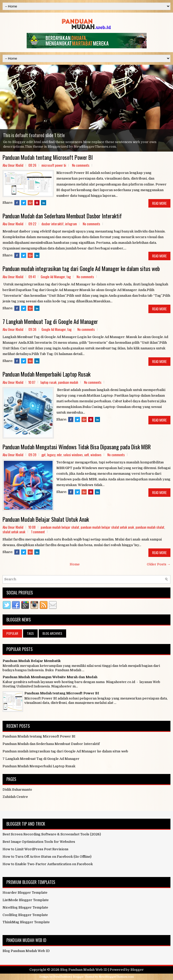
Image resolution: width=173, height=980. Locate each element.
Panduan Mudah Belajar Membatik (32, 661)
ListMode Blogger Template (26, 900)
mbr (59, 455)
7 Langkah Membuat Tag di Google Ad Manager (50, 321)
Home (75, 564)
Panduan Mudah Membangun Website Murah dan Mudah (50, 677)
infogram (71, 224)
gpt (44, 455)
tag (69, 277)
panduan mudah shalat (150, 527)
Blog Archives (52, 633)
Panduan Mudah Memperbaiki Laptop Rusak (47, 374)
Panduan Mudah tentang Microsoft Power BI (48, 157)
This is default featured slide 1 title (34, 135)
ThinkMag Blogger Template (26, 922)
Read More (159, 203)
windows (96, 455)
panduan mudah (68, 382)
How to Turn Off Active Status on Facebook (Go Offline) (47, 857)
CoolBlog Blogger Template (25, 915)
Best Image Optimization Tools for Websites (39, 842)
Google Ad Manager (53, 277)
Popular (12, 633)
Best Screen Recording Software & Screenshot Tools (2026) (52, 834)
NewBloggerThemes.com (116, 977)
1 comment (38, 532)
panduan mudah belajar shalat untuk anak (107, 527)
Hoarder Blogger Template (25, 893)
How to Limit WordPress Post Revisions (35, 849)
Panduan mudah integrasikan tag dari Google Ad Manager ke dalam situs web (81, 268)
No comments (81, 165)
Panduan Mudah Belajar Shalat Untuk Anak (46, 519)
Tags (30, 633)
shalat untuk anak (14, 532)
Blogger (137, 970)
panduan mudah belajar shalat (60, 527)
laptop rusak (49, 382)
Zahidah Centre (15, 797)
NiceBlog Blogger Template (25, 907)
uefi (87, 455)
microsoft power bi (54, 165)
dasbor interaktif (53, 224)
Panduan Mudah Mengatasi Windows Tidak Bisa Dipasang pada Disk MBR (77, 447)
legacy (51, 455)
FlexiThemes (62, 977)
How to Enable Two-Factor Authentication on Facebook (48, 864)
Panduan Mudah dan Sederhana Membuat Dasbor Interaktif (62, 216)
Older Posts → (159, 564)
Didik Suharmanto (17, 790)
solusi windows (73, 455)
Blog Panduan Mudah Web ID (84, 970)
